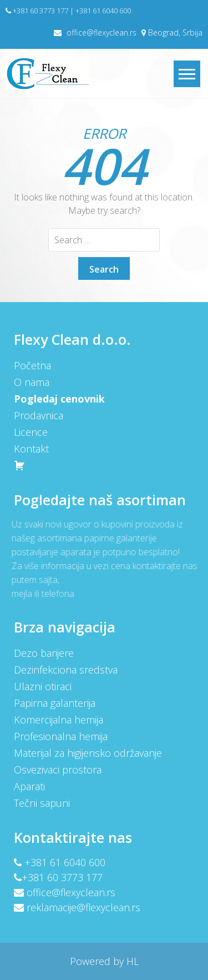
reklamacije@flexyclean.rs (83, 907)
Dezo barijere (43, 653)
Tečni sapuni (41, 803)
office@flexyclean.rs (102, 32)
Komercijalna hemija (58, 720)
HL (131, 961)
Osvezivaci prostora (57, 770)
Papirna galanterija (54, 703)
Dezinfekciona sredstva (65, 670)
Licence (30, 432)
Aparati (29, 786)
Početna (32, 365)
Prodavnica (38, 415)
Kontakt (31, 449)
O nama (31, 382)
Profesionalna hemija (60, 736)
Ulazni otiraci (42, 686)
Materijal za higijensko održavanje (87, 753)
